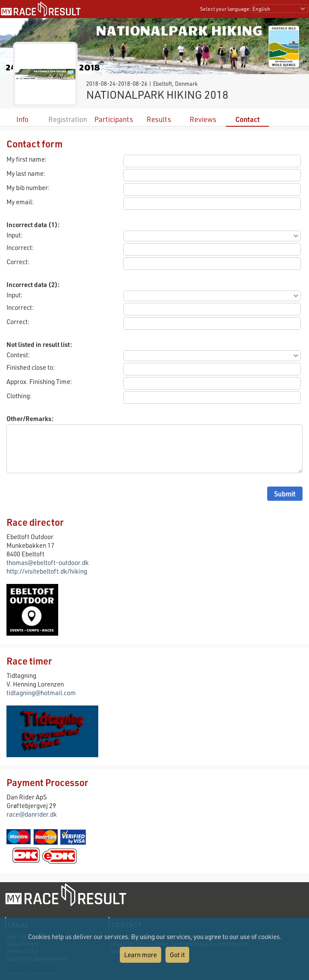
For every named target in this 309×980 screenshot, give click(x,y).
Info (22, 119)
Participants (114, 119)
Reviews (203, 119)
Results (159, 119)
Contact (248, 119)
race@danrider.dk (32, 814)
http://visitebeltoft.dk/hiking (47, 571)
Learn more (140, 955)
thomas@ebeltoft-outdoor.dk (48, 562)
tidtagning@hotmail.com (41, 693)
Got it (177, 955)
